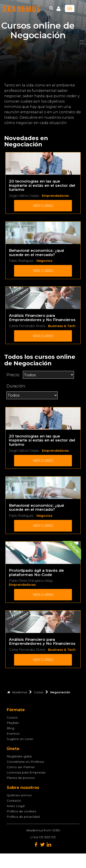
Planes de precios (21, 778)
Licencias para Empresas (26, 772)
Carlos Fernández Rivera (27, 326)
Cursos (12, 717)
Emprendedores (55, 196)
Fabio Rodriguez (21, 261)
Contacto (14, 801)
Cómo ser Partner (21, 767)
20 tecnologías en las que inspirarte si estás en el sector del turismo (42, 185)
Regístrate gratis (19, 756)
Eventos (13, 733)
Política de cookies (21, 811)
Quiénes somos (19, 795)
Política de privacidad (23, 817)
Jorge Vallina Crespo (24, 196)
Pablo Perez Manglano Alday (31, 581)
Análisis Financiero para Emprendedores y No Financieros (42, 318)
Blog (10, 728)
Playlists (13, 723)
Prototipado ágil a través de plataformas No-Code (36, 573)
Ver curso (43, 206)
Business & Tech (62, 326)
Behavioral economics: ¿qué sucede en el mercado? (37, 253)
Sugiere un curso (20, 739)
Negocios (44, 261)
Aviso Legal (16, 806)
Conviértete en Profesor (25, 762)
